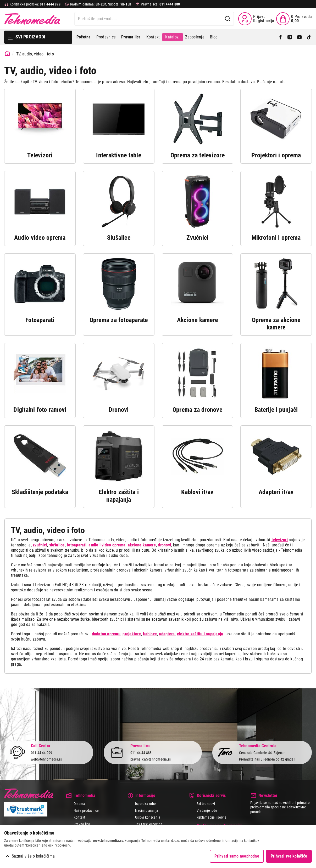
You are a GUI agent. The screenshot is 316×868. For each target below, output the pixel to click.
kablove (150, 634)
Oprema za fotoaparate (119, 320)
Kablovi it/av (197, 492)
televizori (280, 540)
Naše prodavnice (86, 810)
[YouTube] (300, 37)
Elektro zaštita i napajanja (119, 496)
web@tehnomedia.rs (46, 759)
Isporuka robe (145, 804)
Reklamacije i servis (211, 817)
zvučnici (40, 545)
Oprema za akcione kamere (276, 324)
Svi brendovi (206, 804)
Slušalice (119, 238)
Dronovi (119, 410)
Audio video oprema (40, 238)
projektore (132, 634)
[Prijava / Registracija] (256, 19)
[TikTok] (309, 37)
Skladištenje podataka (40, 492)
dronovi (164, 545)
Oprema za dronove (197, 410)
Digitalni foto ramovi (40, 410)
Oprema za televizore (197, 155)
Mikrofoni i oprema (276, 238)
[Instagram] (290, 37)
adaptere (167, 634)
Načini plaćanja (147, 810)
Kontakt (153, 37)
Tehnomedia (32, 19)
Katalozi (172, 37)
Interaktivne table (118, 155)
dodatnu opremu (106, 634)
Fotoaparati (40, 320)
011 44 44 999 (42, 753)
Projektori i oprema (276, 155)
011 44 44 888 (141, 753)
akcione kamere (142, 545)
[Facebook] (280, 37)
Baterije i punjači (276, 410)
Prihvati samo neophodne (237, 856)
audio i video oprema (107, 545)
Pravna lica (82, 824)
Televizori (40, 155)
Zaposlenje (195, 37)
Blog (214, 37)
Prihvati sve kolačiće (289, 856)
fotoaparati (77, 545)
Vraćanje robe (207, 810)
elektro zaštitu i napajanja (200, 634)
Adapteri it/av (276, 492)
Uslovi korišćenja (148, 817)
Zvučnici (197, 238)
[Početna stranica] (7, 53)
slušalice (57, 545)
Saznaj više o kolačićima (33, 856)
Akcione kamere (197, 320)
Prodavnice (106, 37)
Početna (84, 37)
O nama (79, 804)
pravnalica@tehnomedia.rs (151, 759)
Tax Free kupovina (149, 824)
